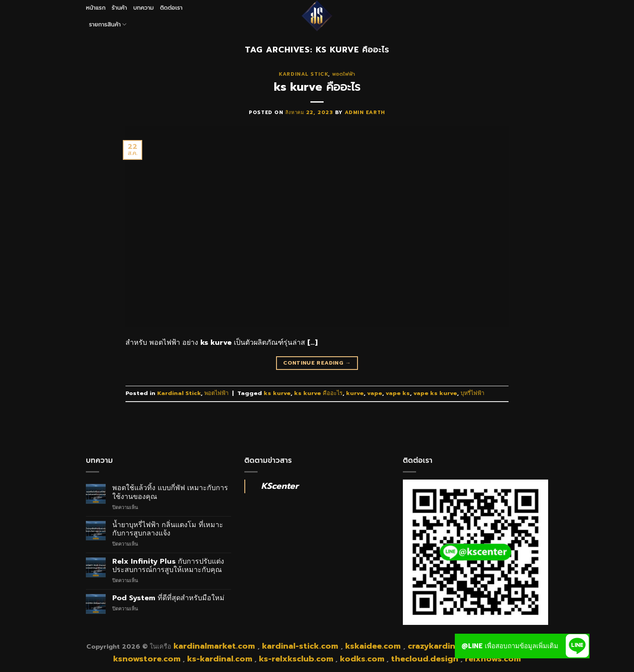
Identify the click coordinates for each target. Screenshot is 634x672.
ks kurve (277, 393)
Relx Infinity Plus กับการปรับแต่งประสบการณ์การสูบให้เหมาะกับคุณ (168, 566)
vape (375, 393)
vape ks (398, 393)
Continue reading (317, 363)
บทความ (143, 8)
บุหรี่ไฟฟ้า (472, 393)
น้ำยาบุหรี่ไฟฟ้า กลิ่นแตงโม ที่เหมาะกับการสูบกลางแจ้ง (168, 529)
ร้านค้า (120, 8)
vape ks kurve (435, 393)
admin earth (365, 113)
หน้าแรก (96, 8)
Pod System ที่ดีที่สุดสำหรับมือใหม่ (168, 598)
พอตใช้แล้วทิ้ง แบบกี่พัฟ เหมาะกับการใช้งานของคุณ (170, 492)
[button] (577, 646)
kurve (355, 393)
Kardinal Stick (303, 74)
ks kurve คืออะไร (317, 87)
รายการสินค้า (108, 25)
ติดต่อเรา (171, 8)
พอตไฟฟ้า (343, 74)
